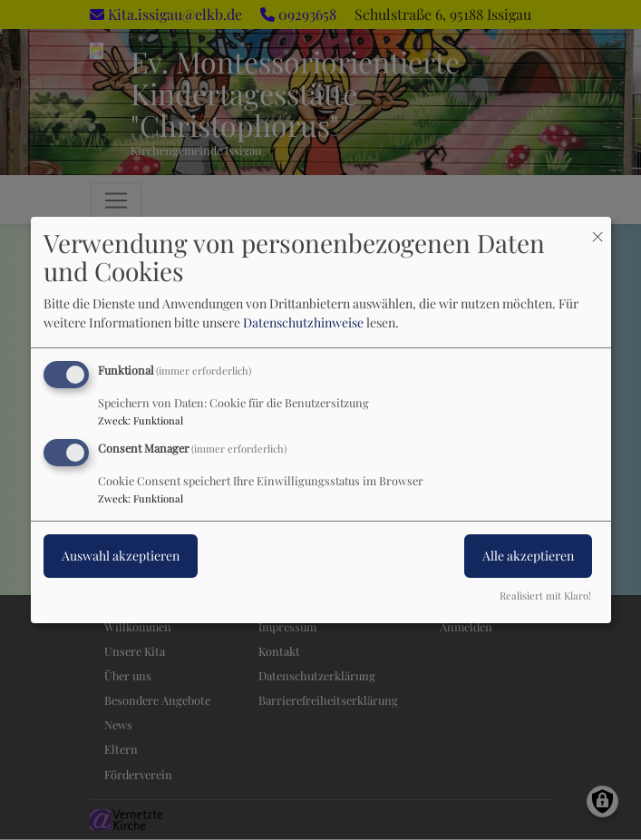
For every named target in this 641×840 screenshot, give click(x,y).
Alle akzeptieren (528, 556)
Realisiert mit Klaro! (545, 596)
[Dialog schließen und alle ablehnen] (597, 228)
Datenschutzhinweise (303, 322)
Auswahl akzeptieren (121, 556)
